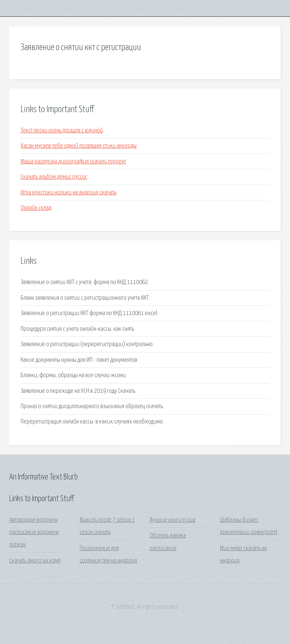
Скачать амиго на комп (35, 561)
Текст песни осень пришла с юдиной (62, 131)
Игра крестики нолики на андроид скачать (68, 193)
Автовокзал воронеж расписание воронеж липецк (34, 533)
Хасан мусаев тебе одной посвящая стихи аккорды (79, 146)
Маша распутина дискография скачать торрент (73, 162)
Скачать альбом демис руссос (54, 177)
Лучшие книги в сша (173, 520)
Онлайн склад (36, 208)
